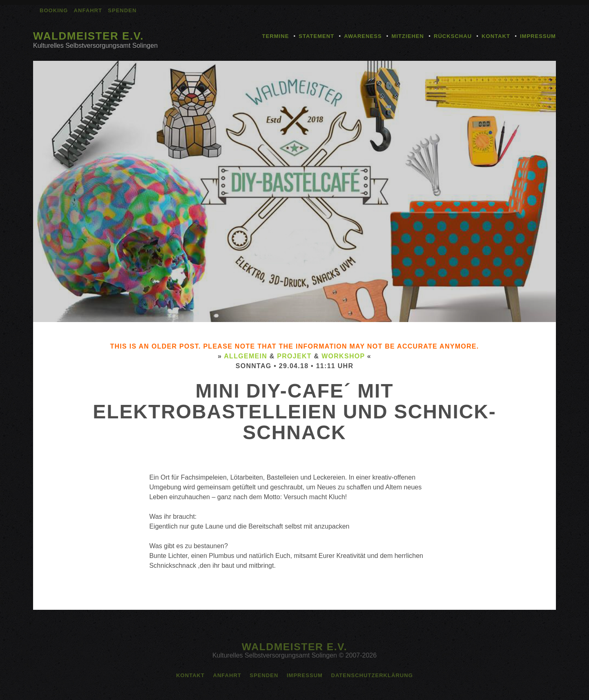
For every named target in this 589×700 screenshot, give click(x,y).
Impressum (538, 36)
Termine (276, 36)
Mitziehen (408, 36)
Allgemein (245, 356)
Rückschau (453, 36)
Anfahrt (88, 10)
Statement (316, 36)
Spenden (122, 10)
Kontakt (496, 36)
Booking (54, 10)
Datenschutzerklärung (372, 675)
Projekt (294, 356)
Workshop (343, 356)
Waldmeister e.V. (88, 36)
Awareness (363, 36)
